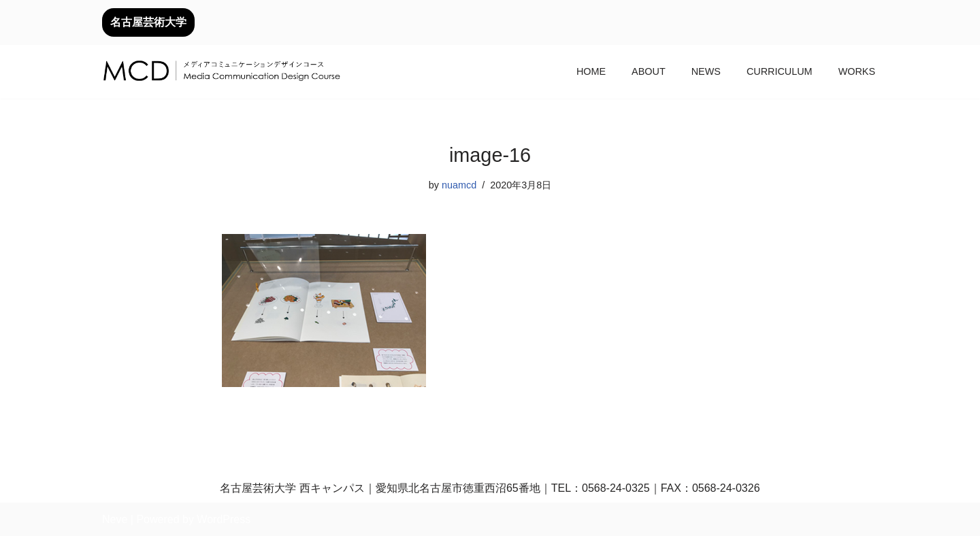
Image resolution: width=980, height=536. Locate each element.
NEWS (706, 71)
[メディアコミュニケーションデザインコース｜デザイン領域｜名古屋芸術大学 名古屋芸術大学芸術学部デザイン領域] (221, 72)
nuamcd (459, 185)
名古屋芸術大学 (148, 22)
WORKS (857, 71)
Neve (115, 519)
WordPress (224, 519)
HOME (591, 71)
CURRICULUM (780, 71)
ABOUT (649, 71)
